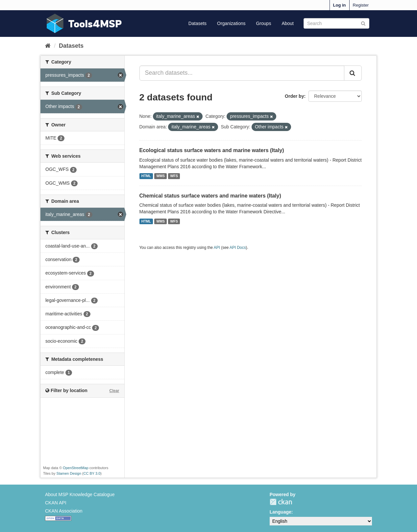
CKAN (281, 502)
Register (361, 5)
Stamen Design (69, 473)
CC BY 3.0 (92, 473)
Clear (114, 391)
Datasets (197, 23)
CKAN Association (64, 511)
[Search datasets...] (242, 73)
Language (281, 512)
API (217, 248)
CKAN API (56, 503)
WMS (160, 176)
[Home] (48, 46)
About (288, 23)
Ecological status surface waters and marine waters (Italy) (212, 150)
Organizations (231, 23)
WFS (174, 176)
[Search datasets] (336, 23)
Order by (294, 96)
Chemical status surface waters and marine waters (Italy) (210, 196)
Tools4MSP (95, 24)
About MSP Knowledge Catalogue (80, 494)
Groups (263, 23)
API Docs (238, 248)
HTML (146, 176)
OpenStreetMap (76, 468)
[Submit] (363, 23)
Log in (340, 5)
